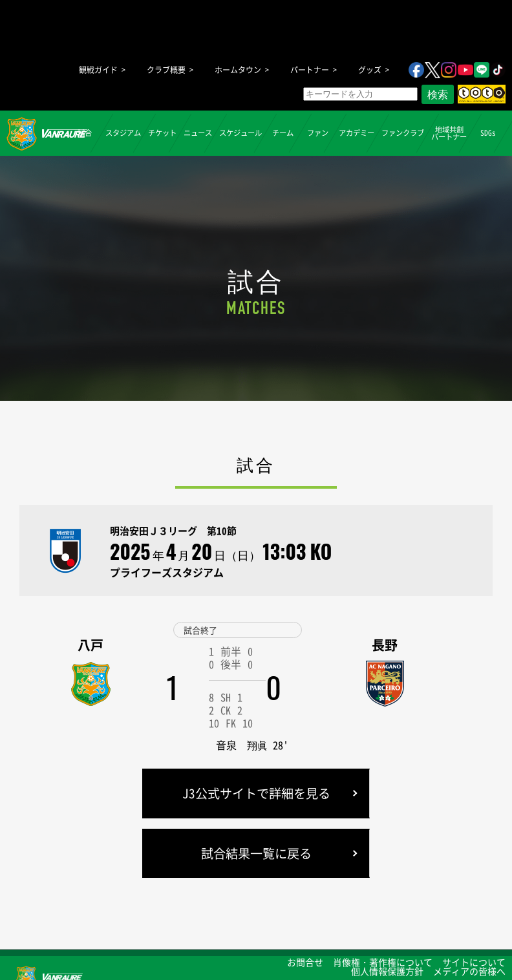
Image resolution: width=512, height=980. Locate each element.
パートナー (310, 70)
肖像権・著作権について (383, 962)
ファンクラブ (403, 133)
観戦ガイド (98, 70)
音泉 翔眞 (242, 745)
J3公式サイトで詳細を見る (256, 793)
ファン (318, 133)
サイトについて (474, 962)
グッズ (370, 70)
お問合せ (305, 962)
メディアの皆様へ (469, 971)
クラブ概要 (166, 70)
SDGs (487, 133)
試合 (84, 133)
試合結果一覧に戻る (256, 853)
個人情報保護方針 (387, 971)
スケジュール (240, 133)
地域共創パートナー (449, 133)
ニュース (198, 133)
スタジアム (123, 133)
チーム (283, 133)
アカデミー (357, 133)
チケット (162, 133)
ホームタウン (238, 70)
